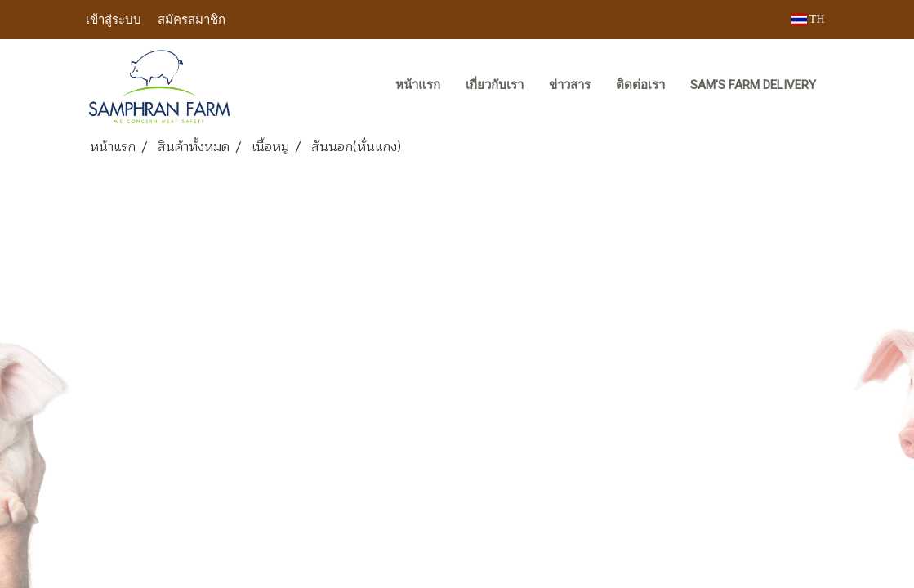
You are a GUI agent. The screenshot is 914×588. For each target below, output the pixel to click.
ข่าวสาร (570, 85)
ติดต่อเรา (640, 85)
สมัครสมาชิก (192, 19)
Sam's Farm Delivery (753, 85)
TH (808, 19)
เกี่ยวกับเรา (495, 85)
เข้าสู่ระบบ (114, 19)
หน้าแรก (418, 85)
